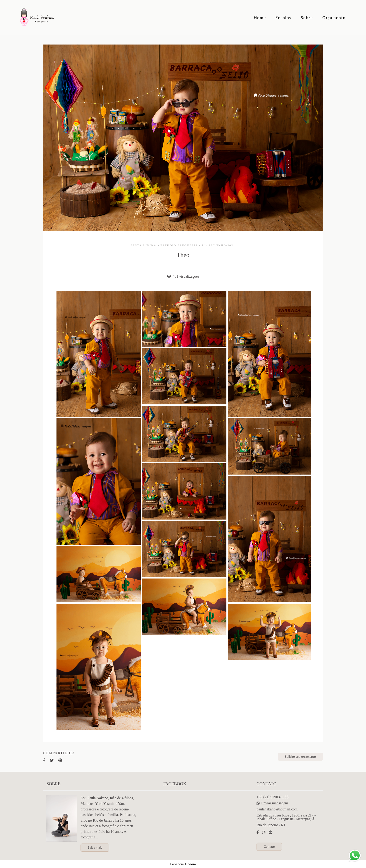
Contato (269, 847)
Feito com (183, 864)
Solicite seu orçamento (300, 757)
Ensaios (283, 18)
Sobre (307, 18)
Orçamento (334, 18)
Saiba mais (95, 847)
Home (260, 18)
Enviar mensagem (275, 803)
